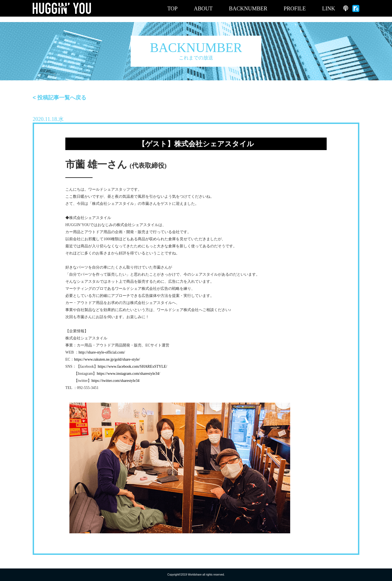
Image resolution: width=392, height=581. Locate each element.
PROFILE (295, 8)
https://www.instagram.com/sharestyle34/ (128, 374)
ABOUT (203, 8)
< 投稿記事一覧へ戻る (59, 98)
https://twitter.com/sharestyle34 (115, 381)
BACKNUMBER (248, 8)
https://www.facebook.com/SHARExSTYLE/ (132, 366)
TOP (172, 8)
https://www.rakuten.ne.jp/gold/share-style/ (107, 359)
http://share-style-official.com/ (102, 352)
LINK (329, 8)
